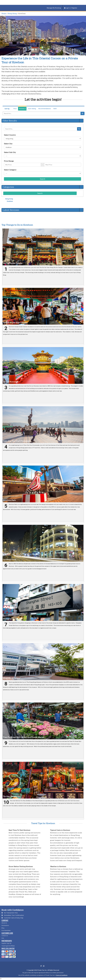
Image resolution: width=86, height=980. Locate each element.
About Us (4, 923)
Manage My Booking (54, 8)
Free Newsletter (6, 930)
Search (43, 179)
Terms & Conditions (62, 975)
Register (74, 8)
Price (15, 109)
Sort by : (7, 109)
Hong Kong (12, 13)
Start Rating (32, 109)
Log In (67, 8)
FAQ (3, 938)
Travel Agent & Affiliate (8, 946)
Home (4, 13)
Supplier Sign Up (6, 943)
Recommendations (45, 109)
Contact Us (5, 936)
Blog (3, 928)
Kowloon (10, 201)
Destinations (5, 925)
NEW (55, 109)
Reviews (22, 109)
